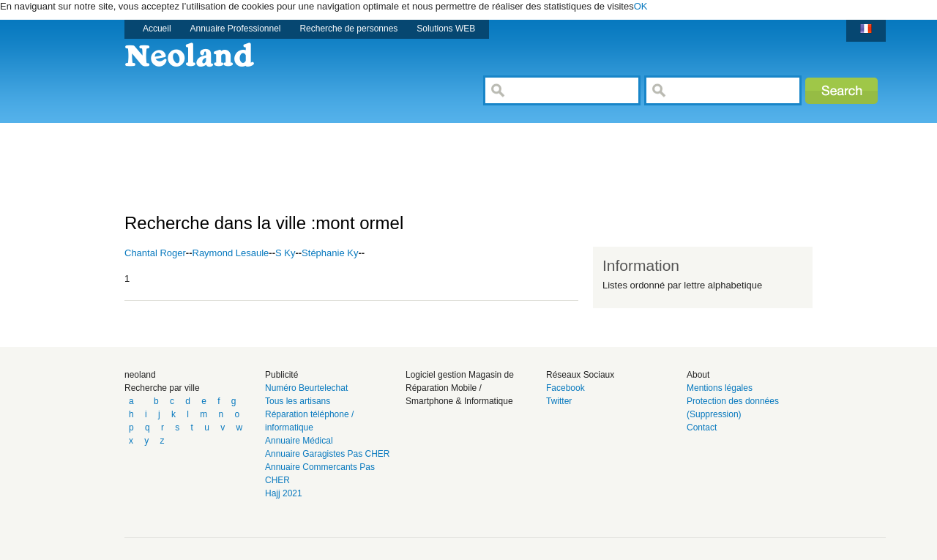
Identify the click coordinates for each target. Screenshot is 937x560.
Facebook (565, 388)
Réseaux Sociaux (580, 375)
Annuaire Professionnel (236, 29)
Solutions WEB (446, 29)
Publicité (281, 375)
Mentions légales (720, 388)
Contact (702, 428)
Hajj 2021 (284, 493)
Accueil (157, 29)
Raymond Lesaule (231, 253)
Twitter (559, 401)
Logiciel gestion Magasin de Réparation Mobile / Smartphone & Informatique (460, 388)
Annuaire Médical (299, 441)
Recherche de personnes (348, 29)
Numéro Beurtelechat (306, 388)
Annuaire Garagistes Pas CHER (328, 454)
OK (641, 6)
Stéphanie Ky (330, 253)
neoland (140, 375)
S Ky (285, 253)
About (698, 375)
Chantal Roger (155, 253)
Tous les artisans (298, 401)
